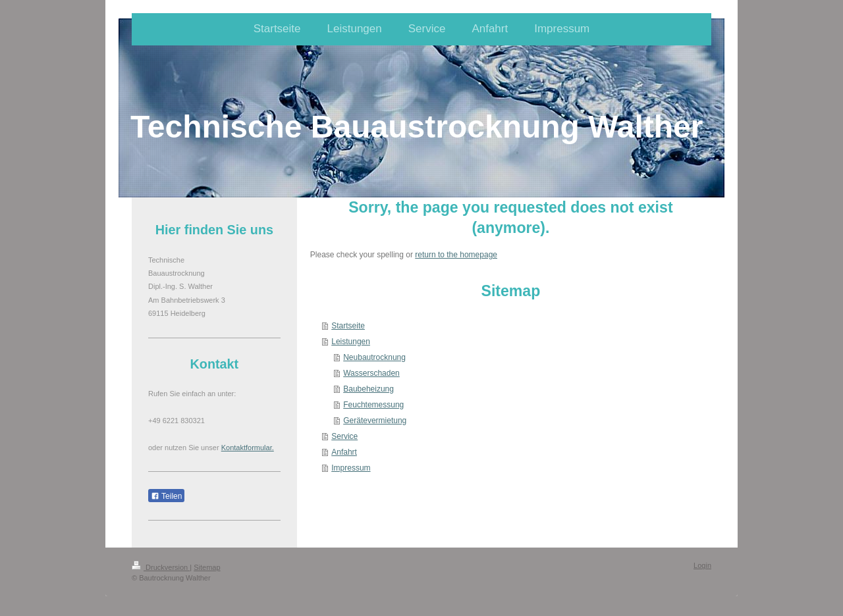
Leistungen (351, 342)
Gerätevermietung (375, 421)
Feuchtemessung (373, 405)
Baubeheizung (368, 389)
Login (702, 565)
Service (344, 436)
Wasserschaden (371, 373)
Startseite (348, 326)
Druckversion (161, 567)
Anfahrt (344, 452)
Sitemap (207, 567)
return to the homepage (456, 255)
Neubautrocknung (374, 357)
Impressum (351, 468)
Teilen (166, 496)
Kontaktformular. (248, 448)
